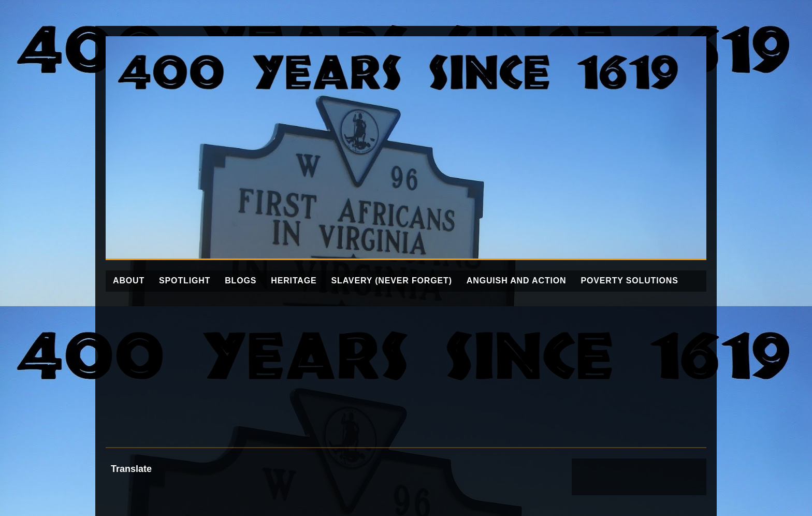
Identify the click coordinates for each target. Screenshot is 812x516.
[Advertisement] (406, 369)
